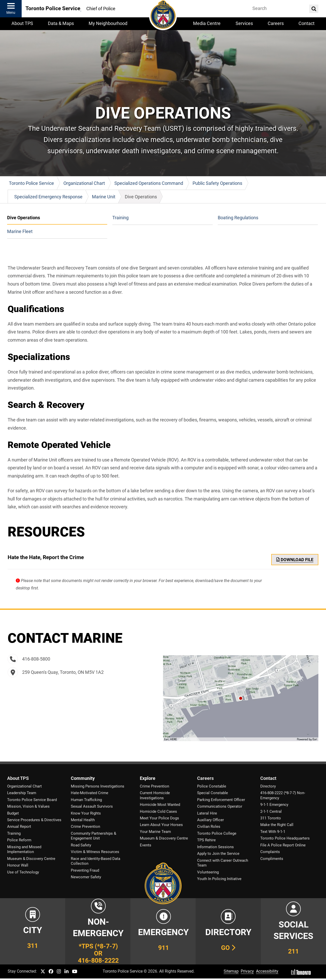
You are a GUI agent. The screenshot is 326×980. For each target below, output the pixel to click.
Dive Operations (24, 218)
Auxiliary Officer (210, 820)
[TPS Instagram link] (59, 972)
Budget (13, 813)
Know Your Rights (86, 813)
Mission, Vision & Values (28, 806)
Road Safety (81, 845)
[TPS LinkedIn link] (66, 972)
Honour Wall (18, 865)
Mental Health (83, 820)
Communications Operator (220, 806)
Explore (148, 778)
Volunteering (208, 872)
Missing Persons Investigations (98, 786)
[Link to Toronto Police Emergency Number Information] (163, 931)
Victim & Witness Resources (95, 852)
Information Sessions (215, 847)
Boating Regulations (238, 218)
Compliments (272, 859)
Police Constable (212, 786)
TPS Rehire (206, 840)
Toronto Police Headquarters (285, 838)
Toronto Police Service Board (32, 800)
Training (120, 218)
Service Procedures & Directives (34, 820)
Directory (268, 786)
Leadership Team (22, 793)
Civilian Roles (209, 827)
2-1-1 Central (271, 811)
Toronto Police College (217, 833)
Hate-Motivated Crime (90, 793)
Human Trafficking (86, 800)
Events (146, 845)
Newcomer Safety (86, 877)
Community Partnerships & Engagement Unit (93, 836)
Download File (295, 560)
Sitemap (231, 971)
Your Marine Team (155, 832)
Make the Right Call (277, 825)
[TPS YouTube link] (75, 972)
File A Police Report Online (283, 845)
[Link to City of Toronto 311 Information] (33, 931)
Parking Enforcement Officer (221, 800)
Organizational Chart (24, 786)
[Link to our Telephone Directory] (228, 931)
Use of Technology (23, 872)
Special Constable (213, 793)
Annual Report (19, 827)
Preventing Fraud (85, 870)
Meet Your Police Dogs (159, 818)
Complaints (270, 852)
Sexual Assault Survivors (92, 806)
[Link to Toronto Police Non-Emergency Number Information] (98, 931)
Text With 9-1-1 (273, 832)
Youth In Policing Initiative (219, 879)
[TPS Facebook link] (51, 972)
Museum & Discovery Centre (31, 859)
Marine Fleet (20, 231)
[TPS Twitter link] (43, 972)
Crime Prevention (85, 827)
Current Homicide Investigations (155, 795)
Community (83, 778)
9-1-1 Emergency (274, 805)
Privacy (247, 971)
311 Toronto (271, 818)
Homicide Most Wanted (160, 805)
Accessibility (267, 971)
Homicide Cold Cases (158, 811)
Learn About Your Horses (161, 825)
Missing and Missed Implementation (24, 849)
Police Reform (19, 840)
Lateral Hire (207, 813)
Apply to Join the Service (218, 854)
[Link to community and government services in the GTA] (293, 931)
